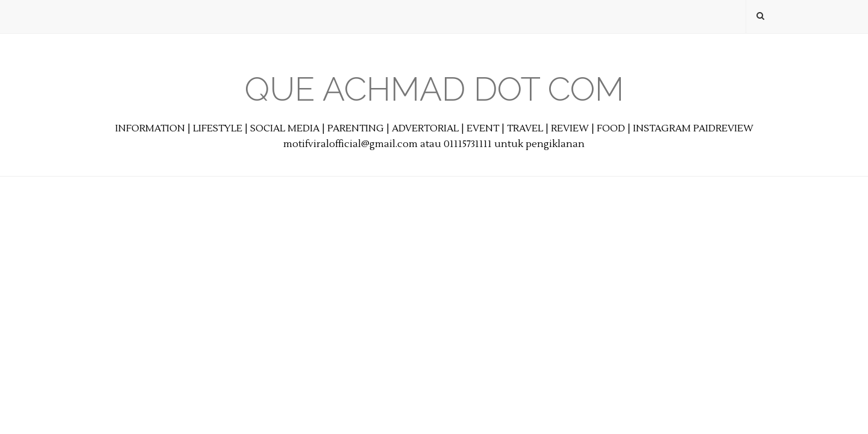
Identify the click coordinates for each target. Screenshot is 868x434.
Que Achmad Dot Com (434, 89)
